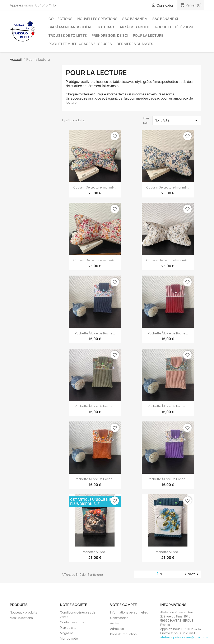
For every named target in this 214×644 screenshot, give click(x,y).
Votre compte (124, 605)
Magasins (67, 633)
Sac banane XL (166, 19)
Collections (61, 19)
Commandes (119, 618)
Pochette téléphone (175, 27)
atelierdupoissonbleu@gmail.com (184, 637)
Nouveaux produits (24, 612)
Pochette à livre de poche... (95, 333)
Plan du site (68, 628)
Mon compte (69, 638)
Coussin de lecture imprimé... (95, 187)
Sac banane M (135, 19)
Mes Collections (21, 618)
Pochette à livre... (95, 552)
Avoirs (115, 623)
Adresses (117, 629)
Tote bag (106, 27)
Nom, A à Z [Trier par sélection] (177, 120)
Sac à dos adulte (135, 27)
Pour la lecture (148, 35)
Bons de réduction (123, 634)
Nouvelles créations (97, 19)
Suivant (192, 574)
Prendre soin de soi (110, 35)
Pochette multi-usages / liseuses (80, 44)
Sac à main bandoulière (70, 27)
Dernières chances (135, 44)
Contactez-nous (72, 622)
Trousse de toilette (68, 35)
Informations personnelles (129, 612)
